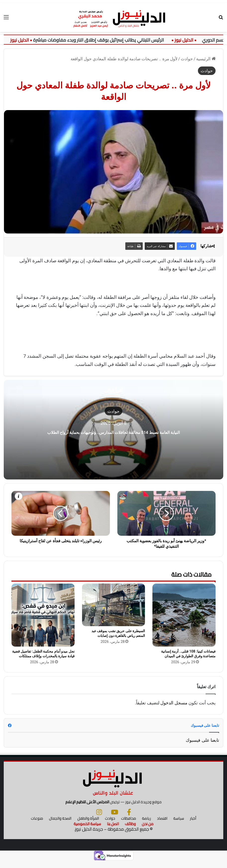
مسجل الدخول (174, 703)
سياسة (179, 825)
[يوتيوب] (114, 818)
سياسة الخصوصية (87, 830)
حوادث (187, 59)
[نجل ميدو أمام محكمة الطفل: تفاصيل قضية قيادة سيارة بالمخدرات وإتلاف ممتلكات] (43, 615)
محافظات (129, 825)
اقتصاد (162, 825)
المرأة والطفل (88, 825)
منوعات (37, 825)
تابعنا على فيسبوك (202, 740)
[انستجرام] (99, 818)
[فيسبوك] (129, 818)
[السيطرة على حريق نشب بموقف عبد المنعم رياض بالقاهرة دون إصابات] (114, 605)
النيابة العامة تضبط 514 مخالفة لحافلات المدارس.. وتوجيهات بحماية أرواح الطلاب (113, 431)
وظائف (130, 830)
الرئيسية (206, 59)
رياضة (146, 825)
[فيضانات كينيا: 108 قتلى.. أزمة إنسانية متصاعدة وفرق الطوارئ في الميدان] (184, 615)
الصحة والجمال (60, 825)
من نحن (148, 830)
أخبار (193, 825)
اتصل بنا (113, 830)
